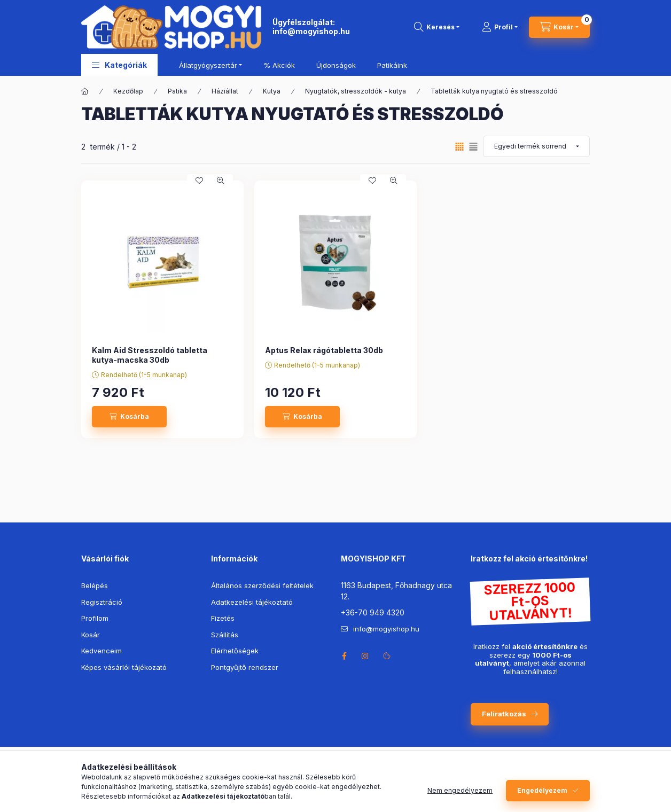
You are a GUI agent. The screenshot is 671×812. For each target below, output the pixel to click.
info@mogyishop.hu (311, 31)
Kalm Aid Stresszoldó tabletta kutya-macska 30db (150, 355)
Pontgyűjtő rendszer (245, 667)
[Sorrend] (536, 146)
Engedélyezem (542, 790)
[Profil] (500, 27)
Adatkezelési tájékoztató (252, 602)
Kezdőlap (128, 91)
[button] (119, 65)
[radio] (473, 147)
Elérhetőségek (235, 651)
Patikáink (392, 65)
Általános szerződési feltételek (262, 585)
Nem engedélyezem (460, 790)
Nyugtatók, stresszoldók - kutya (356, 91)
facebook (344, 656)
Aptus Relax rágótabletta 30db (324, 350)
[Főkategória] (85, 91)
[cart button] (559, 27)
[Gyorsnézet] (221, 181)
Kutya (272, 91)
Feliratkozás (504, 714)
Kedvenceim (102, 651)
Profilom (95, 618)
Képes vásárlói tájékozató (124, 667)
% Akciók (279, 65)
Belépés (95, 585)
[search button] (437, 27)
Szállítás (225, 635)
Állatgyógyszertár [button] (208, 65)
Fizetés (223, 618)
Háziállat (225, 91)
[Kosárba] (129, 417)
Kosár (91, 635)
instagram (365, 656)
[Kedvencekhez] (199, 181)
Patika (177, 91)
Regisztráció (102, 602)
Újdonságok (336, 65)
